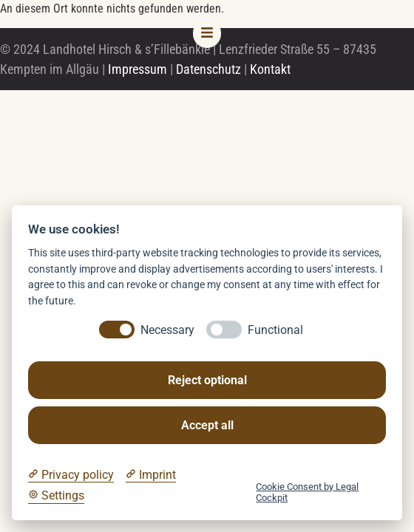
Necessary (167, 330)
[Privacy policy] (71, 475)
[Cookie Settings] (56, 496)
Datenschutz (208, 69)
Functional (275, 330)
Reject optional (207, 380)
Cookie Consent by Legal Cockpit (307, 492)
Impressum (138, 69)
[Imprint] (151, 475)
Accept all (207, 425)
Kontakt (270, 69)
